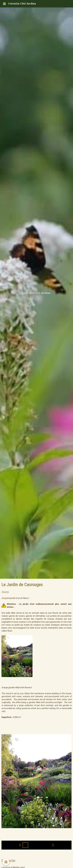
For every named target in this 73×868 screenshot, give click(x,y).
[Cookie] (6, 862)
